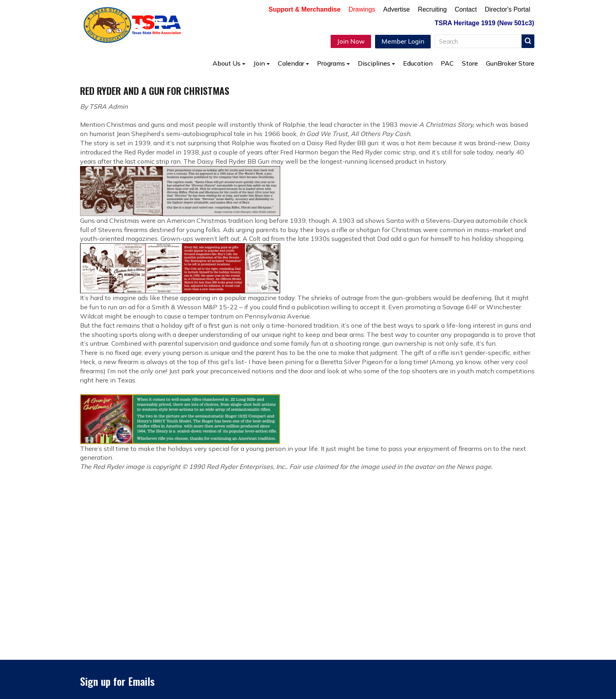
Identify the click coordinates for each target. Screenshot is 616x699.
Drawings (362, 9)
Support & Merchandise (305, 9)
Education (418, 63)
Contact (466, 9)
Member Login (403, 41)
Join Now (351, 41)
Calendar (293, 63)
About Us (229, 63)
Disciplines (376, 63)
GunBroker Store (510, 63)
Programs (333, 63)
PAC (447, 63)
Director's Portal (507, 9)
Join (262, 63)
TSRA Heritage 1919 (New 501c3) (484, 23)
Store (470, 63)
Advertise (396, 9)
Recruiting (432, 9)
